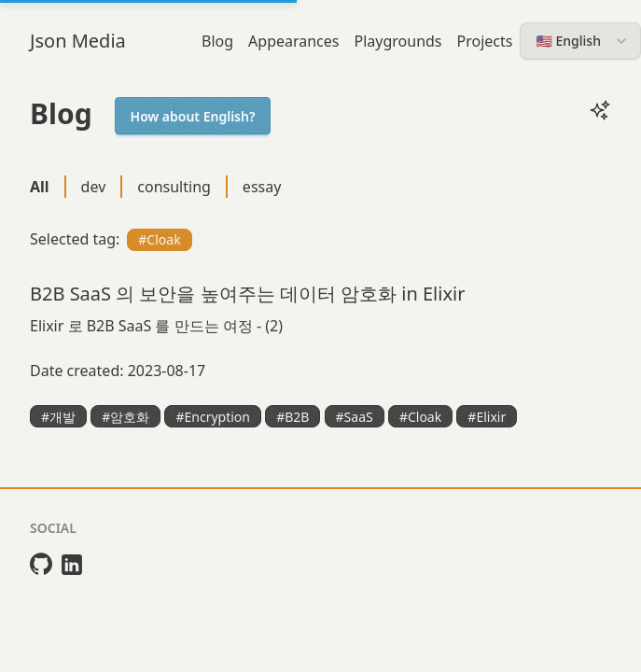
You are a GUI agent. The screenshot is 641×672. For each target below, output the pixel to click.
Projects (485, 41)
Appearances (293, 41)
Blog (217, 41)
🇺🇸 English (582, 41)
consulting (174, 187)
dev (94, 187)
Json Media (78, 41)
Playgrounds (398, 41)
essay (262, 187)
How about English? (193, 116)
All (40, 187)
